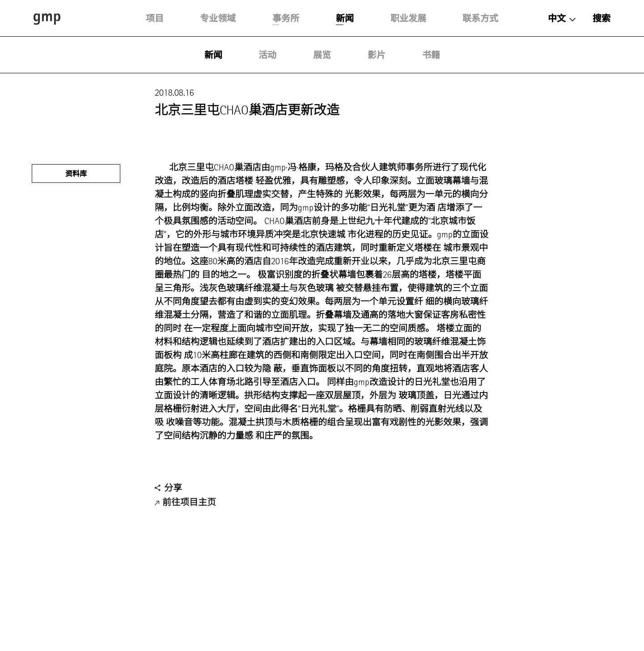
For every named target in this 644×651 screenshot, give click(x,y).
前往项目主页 (185, 503)
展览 (322, 55)
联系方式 (480, 18)
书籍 (431, 55)
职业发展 (408, 18)
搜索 (602, 18)
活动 (267, 55)
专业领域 (218, 18)
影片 (377, 55)
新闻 (345, 18)
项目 (155, 18)
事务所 (286, 18)
